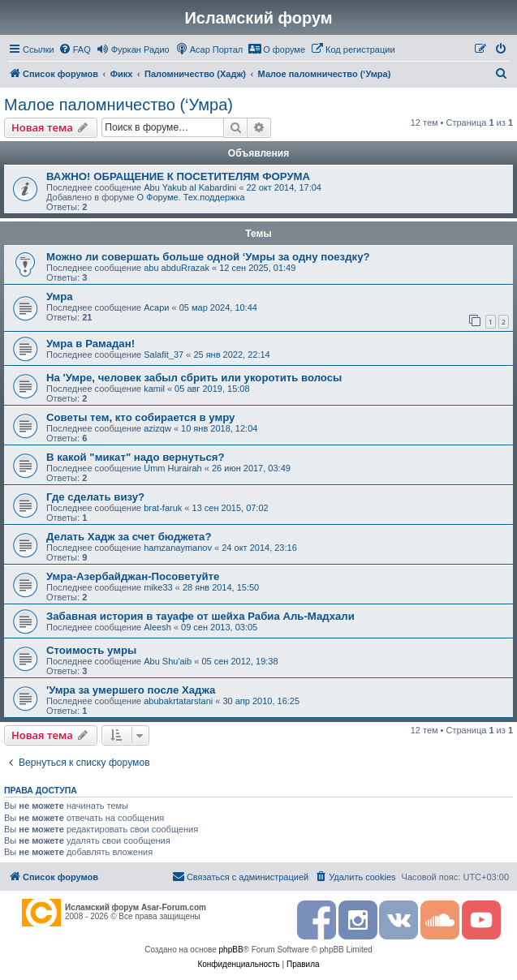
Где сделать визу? (95, 497)
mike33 (158, 587)
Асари (156, 307)
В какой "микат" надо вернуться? (136, 457)
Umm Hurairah (173, 468)
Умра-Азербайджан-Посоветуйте (133, 576)
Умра (60, 297)
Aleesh (157, 627)
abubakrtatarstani (178, 701)
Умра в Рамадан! (90, 344)
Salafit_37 (164, 355)
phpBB (231, 950)
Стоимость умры (91, 650)
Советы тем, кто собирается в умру (140, 417)
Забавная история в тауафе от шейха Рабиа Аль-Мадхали (200, 616)
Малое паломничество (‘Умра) (118, 105)
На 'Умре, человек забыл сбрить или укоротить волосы (194, 378)
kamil (154, 389)
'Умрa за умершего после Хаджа (131, 690)
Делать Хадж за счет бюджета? (129, 537)
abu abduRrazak (177, 268)
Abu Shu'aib (168, 661)
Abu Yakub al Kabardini (190, 187)
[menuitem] (75, 49)
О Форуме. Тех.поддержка (190, 197)
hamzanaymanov (178, 548)
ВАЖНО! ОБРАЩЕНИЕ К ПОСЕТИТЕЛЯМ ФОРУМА (178, 176)
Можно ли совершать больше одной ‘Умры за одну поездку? (208, 257)
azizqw (157, 428)
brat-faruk (163, 508)
